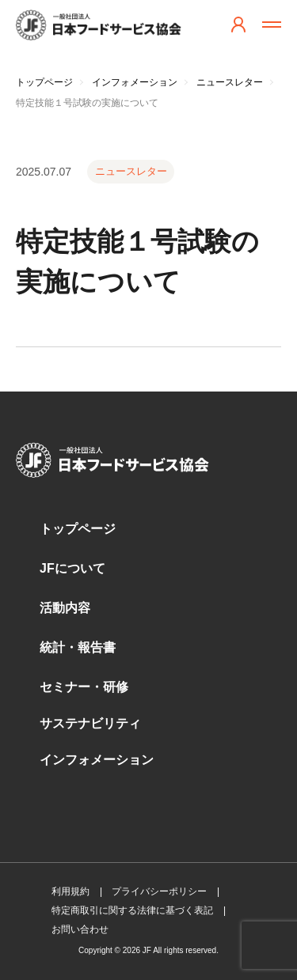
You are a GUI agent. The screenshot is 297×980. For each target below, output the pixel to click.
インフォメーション (97, 760)
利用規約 (70, 891)
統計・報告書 (78, 647)
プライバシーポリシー (159, 891)
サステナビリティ (90, 723)
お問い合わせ (80, 929)
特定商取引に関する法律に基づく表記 (132, 910)
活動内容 (65, 608)
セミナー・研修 (84, 687)
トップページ (78, 529)
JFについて (72, 568)
